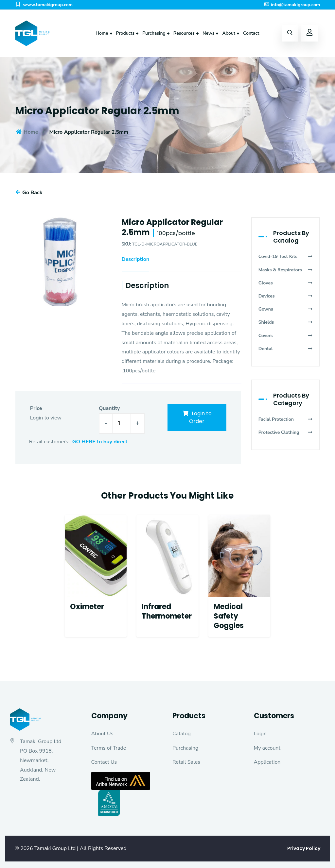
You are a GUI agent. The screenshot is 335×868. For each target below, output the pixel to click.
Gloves (286, 283)
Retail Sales (186, 762)
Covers (286, 336)
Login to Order (197, 417)
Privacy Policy (304, 848)
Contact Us (104, 762)
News (208, 33)
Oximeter (87, 607)
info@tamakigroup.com (292, 5)
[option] (59, 261)
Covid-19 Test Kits (286, 256)
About (229, 33)
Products (125, 33)
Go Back (29, 193)
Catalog (182, 734)
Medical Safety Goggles (229, 616)
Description (136, 259)
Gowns (286, 309)
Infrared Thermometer (167, 611)
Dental (286, 349)
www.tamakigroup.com (44, 5)
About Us (102, 734)
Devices (286, 296)
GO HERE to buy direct (100, 442)
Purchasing (154, 33)
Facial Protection (286, 419)
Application (267, 762)
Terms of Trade (109, 748)
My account (267, 748)
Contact (251, 33)
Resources (184, 33)
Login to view (46, 418)
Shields (286, 322)
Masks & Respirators (286, 270)
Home (102, 33)
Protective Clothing (286, 432)
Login (260, 734)
